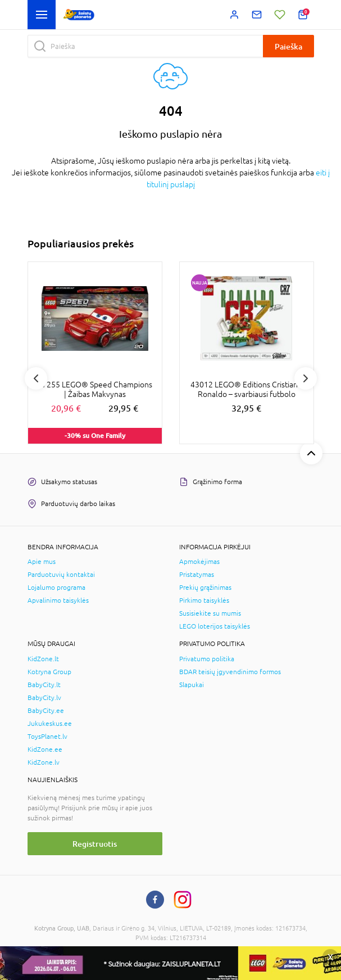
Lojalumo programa (56, 588)
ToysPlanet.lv (47, 737)
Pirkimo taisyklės (204, 600)
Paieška (288, 46)
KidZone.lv (44, 762)
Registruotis (95, 844)
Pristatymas (197, 575)
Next (306, 378)
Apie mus (42, 562)
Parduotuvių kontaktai (61, 575)
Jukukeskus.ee (50, 724)
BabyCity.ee (46, 711)
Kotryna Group (49, 672)
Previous (36, 378)
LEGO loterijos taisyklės (215, 626)
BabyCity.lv (44, 698)
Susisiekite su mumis (210, 613)
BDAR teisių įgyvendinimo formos (230, 672)
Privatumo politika (207, 659)
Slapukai (192, 685)
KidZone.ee (45, 749)
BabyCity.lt (44, 685)
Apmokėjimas (199, 562)
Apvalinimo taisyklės (58, 600)
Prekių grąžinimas (205, 588)
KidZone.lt (43, 659)
